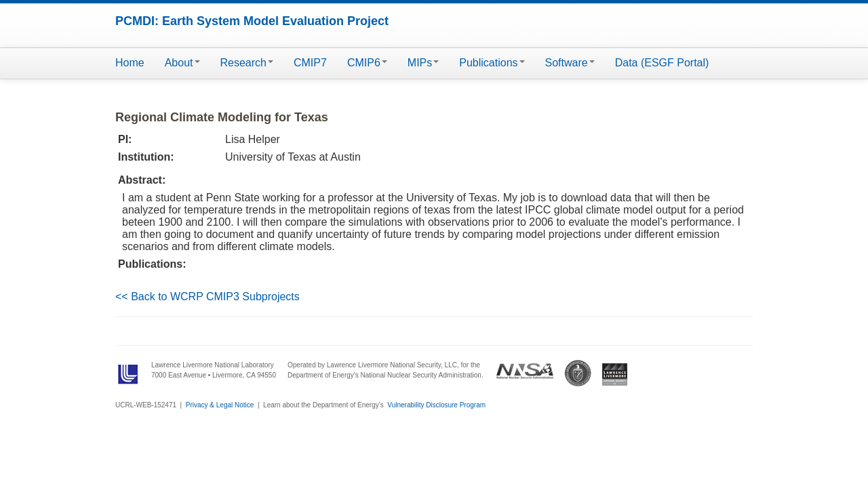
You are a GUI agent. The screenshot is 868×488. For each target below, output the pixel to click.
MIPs (423, 63)
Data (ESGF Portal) (662, 63)
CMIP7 (310, 63)
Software (570, 63)
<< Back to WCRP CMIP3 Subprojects (208, 297)
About (182, 63)
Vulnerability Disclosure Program (436, 405)
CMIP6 (367, 63)
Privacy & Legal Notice (220, 405)
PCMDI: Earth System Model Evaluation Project (252, 21)
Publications (492, 63)
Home (130, 63)
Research (247, 63)
